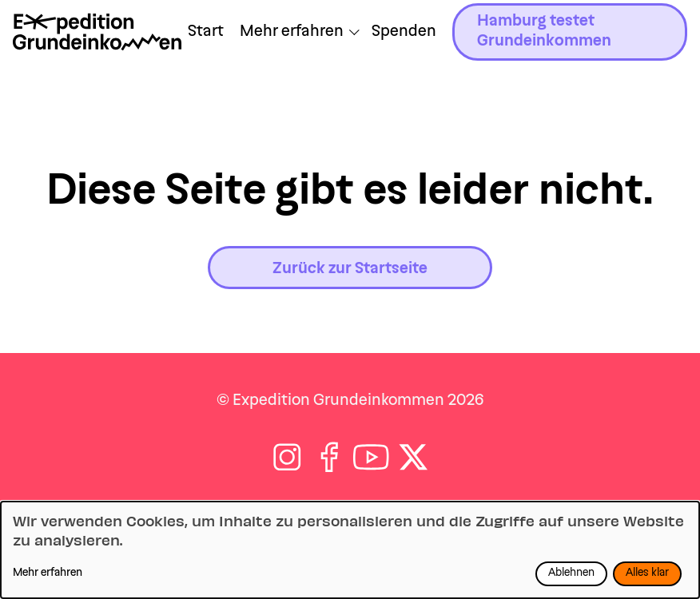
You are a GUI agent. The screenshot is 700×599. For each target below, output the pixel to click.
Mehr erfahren (48, 573)
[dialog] (350, 550)
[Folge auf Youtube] (371, 457)
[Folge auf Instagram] (287, 457)
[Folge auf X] (414, 457)
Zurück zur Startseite (350, 269)
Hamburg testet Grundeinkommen (544, 32)
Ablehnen (571, 573)
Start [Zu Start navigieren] (206, 32)
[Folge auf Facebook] (330, 457)
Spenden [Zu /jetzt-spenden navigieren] (404, 32)
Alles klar (647, 573)
